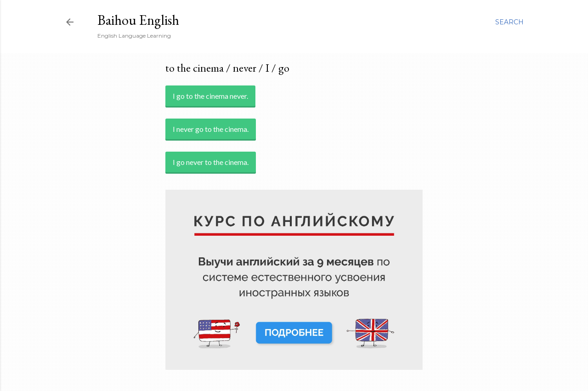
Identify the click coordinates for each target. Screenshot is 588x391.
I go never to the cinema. (211, 162)
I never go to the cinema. (211, 129)
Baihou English (138, 20)
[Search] (509, 22)
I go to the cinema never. (210, 96)
